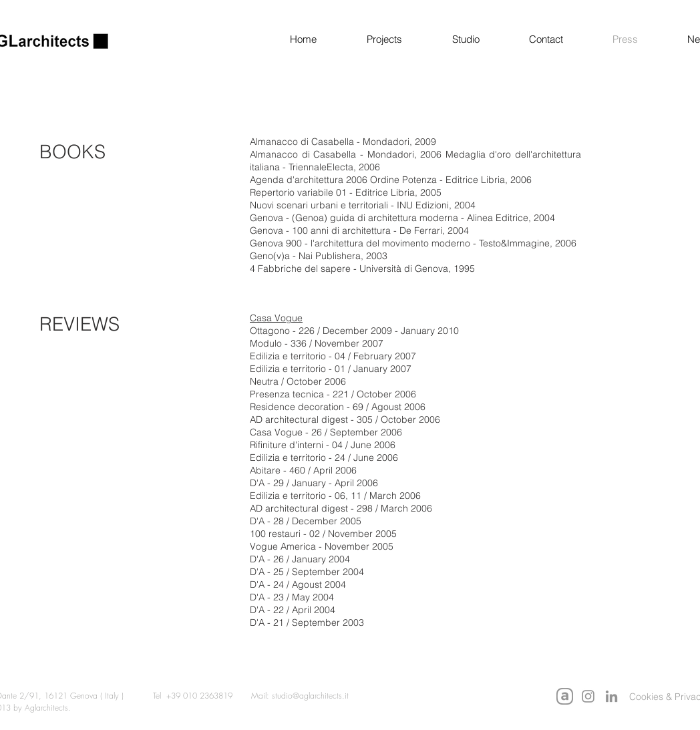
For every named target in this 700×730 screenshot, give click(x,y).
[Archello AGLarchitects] (565, 696)
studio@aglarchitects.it (310, 696)
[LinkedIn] (611, 696)
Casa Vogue (276, 318)
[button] (369, 39)
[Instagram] (588, 696)
